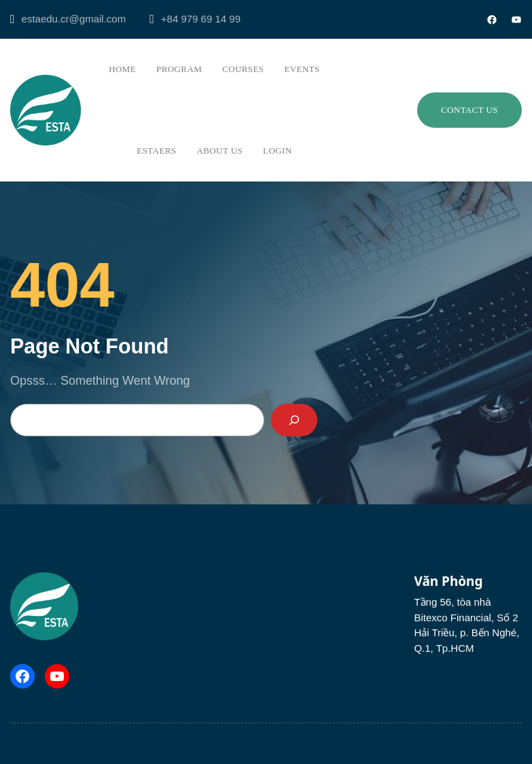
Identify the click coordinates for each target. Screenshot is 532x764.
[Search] (294, 420)
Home (122, 69)
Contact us (469, 110)
